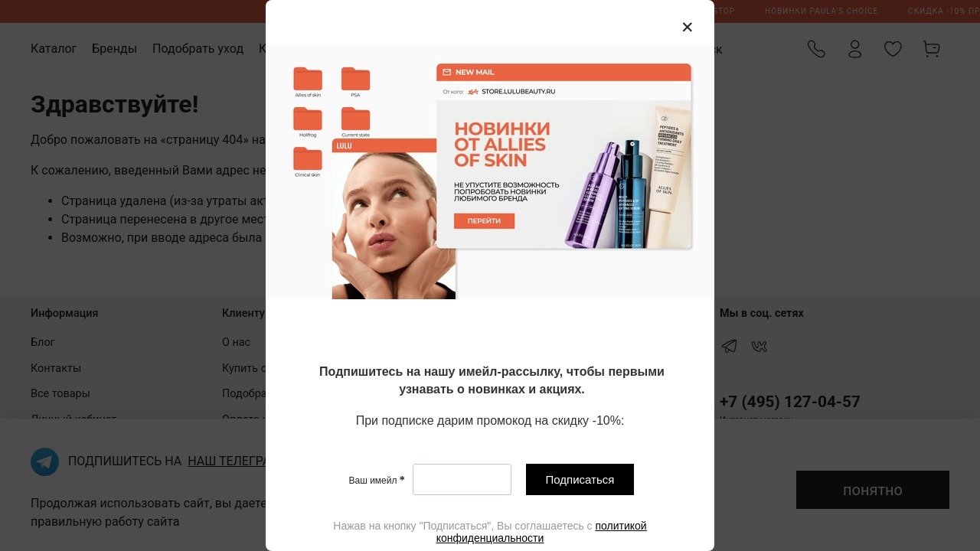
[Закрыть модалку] (688, 28)
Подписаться (580, 479)
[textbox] (492, 381)
